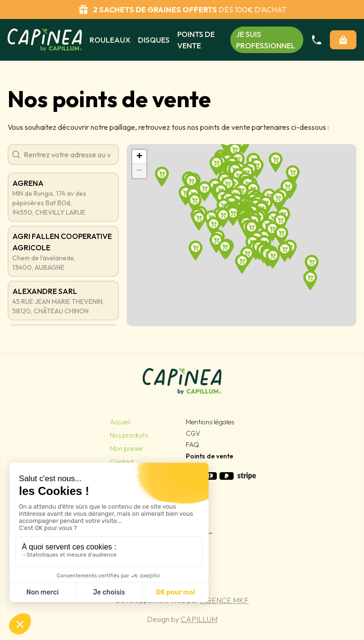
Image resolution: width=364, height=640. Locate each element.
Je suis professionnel (266, 40)
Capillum (199, 619)
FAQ (192, 445)
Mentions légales (210, 422)
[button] (214, 227)
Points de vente (196, 40)
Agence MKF (224, 600)
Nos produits (129, 435)
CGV (193, 433)
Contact (122, 462)
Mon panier (127, 448)
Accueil (120, 422)
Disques (154, 40)
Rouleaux (110, 40)
